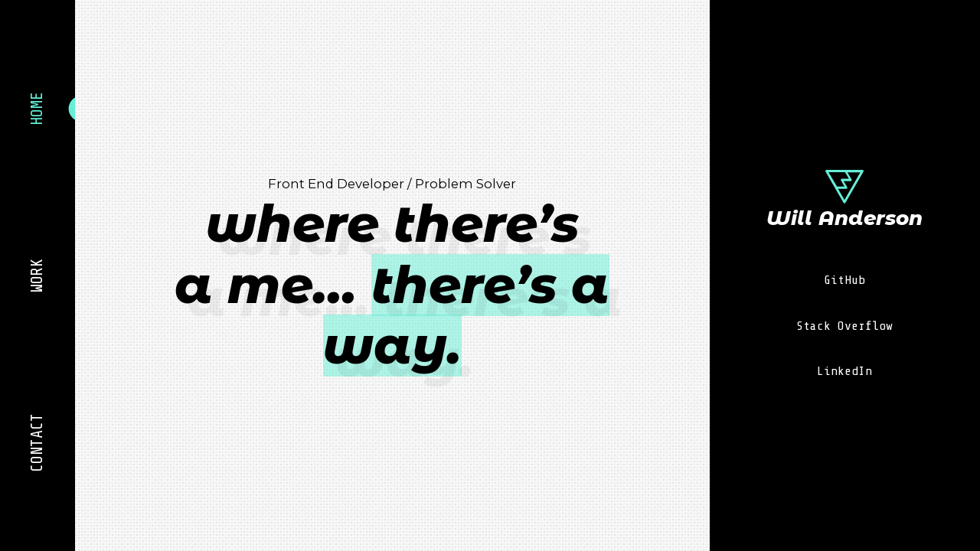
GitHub (844, 280)
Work (37, 275)
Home (37, 109)
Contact (37, 442)
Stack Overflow (844, 326)
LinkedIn (844, 371)
